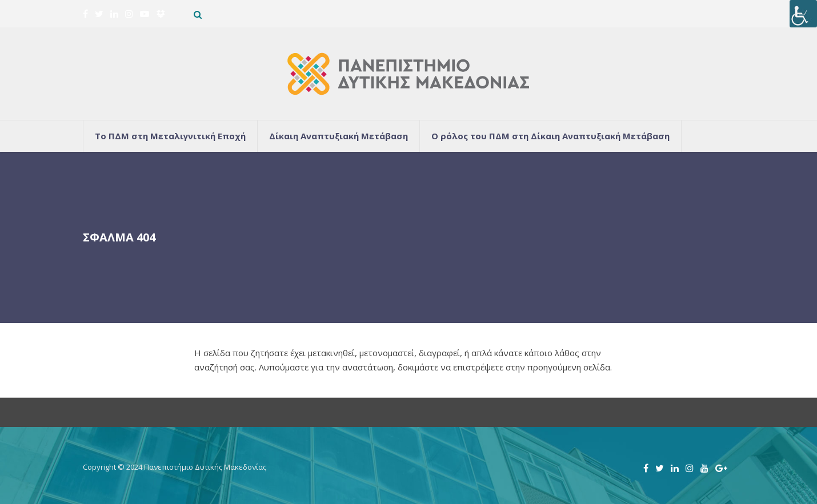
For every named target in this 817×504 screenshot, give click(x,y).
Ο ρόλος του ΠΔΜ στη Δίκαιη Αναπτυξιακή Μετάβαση (550, 136)
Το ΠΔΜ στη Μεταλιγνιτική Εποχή (170, 136)
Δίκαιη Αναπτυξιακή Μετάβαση (339, 136)
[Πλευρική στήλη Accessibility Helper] (803, 14)
